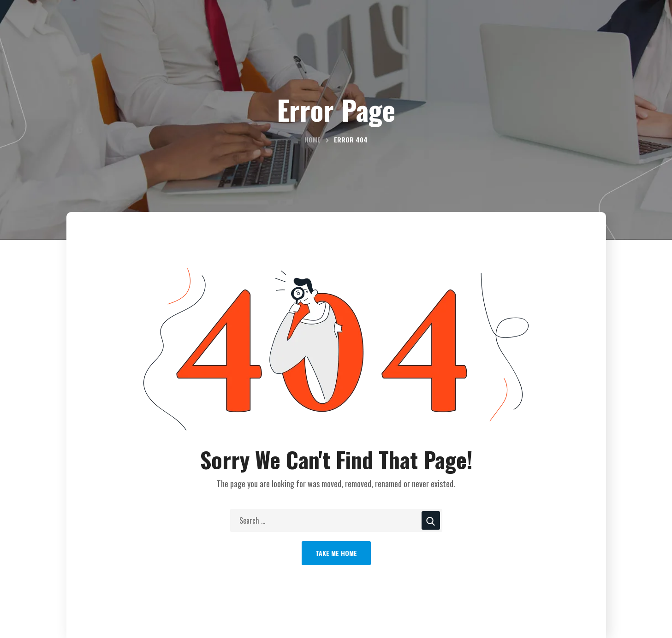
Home (312, 139)
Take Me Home (336, 553)
